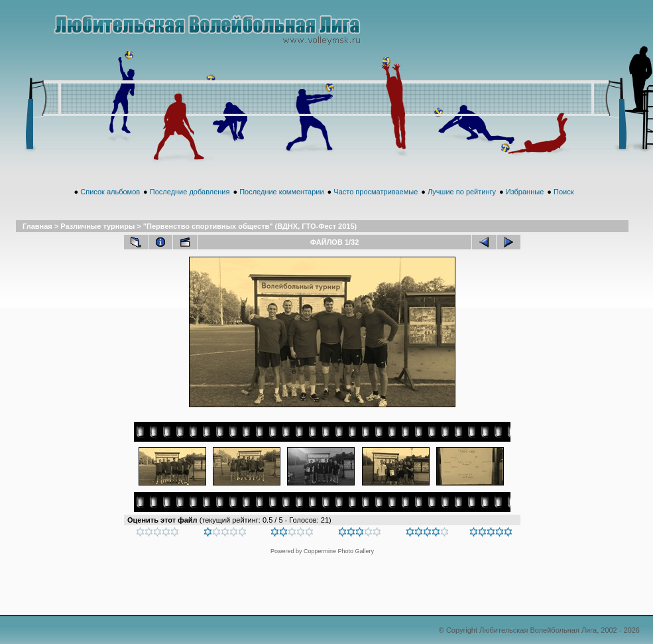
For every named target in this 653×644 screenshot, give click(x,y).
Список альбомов (110, 192)
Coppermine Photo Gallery (339, 551)
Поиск (564, 192)
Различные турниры (97, 226)
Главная (37, 226)
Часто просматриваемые (376, 192)
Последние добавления (190, 192)
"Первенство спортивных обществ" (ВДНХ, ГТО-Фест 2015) (250, 226)
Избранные (525, 192)
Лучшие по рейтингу (462, 192)
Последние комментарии (281, 192)
